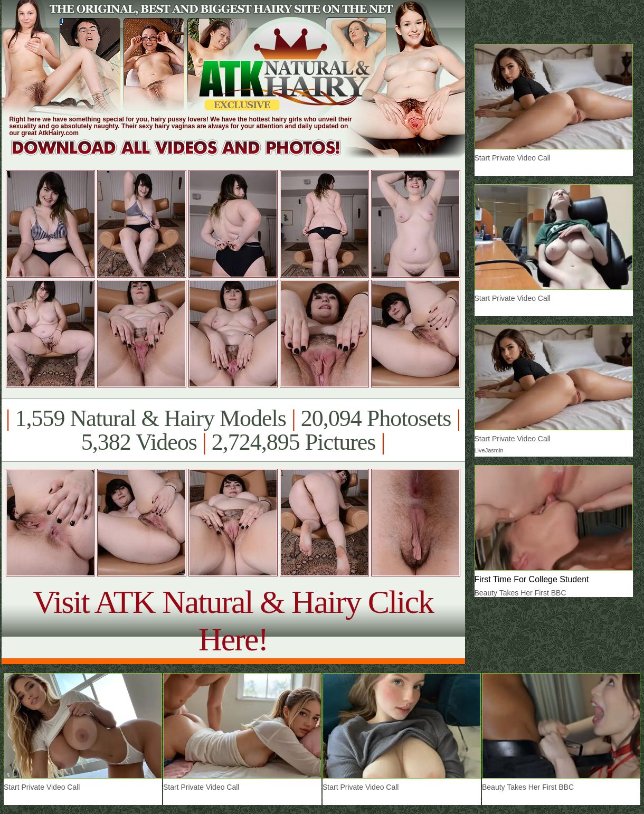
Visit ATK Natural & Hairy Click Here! (233, 621)
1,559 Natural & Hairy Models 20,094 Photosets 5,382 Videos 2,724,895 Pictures (233, 430)
